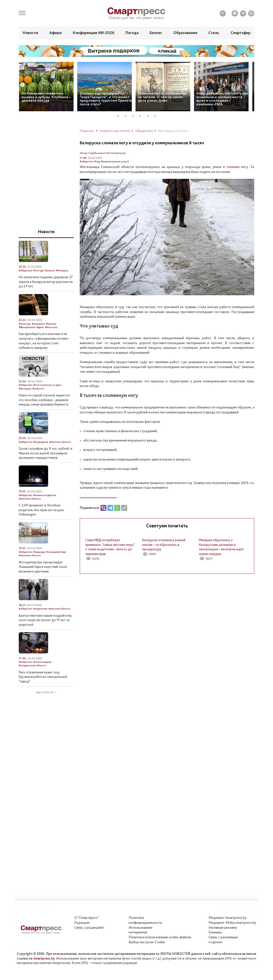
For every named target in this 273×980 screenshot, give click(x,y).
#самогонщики (42, 662)
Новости (30, 33)
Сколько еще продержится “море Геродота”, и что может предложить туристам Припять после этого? (106, 99)
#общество (87, 161)
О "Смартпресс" (87, 918)
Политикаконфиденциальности (145, 920)
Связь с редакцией (89, 927)
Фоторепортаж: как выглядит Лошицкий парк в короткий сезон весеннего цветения (43, 567)
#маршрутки (41, 442)
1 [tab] (120, 116)
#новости (38, 389)
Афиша (56, 33)
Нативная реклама (223, 927)
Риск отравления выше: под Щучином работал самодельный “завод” (43, 677)
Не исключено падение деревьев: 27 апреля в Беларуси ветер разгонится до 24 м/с (46, 282)
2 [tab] (127, 116)
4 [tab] (142, 116)
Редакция (82, 923)
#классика (51, 327)
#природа (39, 552)
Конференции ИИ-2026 (94, 33)
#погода (39, 270)
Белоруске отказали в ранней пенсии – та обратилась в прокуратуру (164, 545)
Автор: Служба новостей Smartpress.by (103, 153)
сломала (233, 167)
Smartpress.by (44, 958)
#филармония (27, 327)
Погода (132, 33)
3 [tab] (135, 116)
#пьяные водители (45, 495)
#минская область (60, 442)
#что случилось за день (47, 385)
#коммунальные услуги (115, 161)
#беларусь (62, 270)
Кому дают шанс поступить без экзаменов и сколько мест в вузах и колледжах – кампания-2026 (222, 99)
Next (250, 85)
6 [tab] (157, 116)
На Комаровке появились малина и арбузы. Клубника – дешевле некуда (46, 97)
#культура (25, 324)
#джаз (40, 327)
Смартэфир (240, 33)
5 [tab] (150, 116)
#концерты (38, 324)
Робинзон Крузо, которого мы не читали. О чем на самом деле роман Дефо (162, 97)
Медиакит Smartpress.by (228, 918)
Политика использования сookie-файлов (160, 937)
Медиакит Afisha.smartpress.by (232, 923)
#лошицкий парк (56, 552)
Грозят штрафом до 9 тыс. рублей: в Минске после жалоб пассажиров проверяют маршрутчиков (46, 453)
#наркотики (40, 609)
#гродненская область (32, 665)
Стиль (214, 33)
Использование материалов (141, 930)
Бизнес (156, 33)
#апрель (50, 270)
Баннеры (215, 932)
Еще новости (45, 692)
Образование (185, 33)
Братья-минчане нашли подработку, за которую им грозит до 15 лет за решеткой (46, 620)
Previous (22, 85)
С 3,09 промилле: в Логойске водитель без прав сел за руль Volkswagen (41, 510)
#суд (97, 161)
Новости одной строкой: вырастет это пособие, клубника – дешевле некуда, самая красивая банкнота (45, 400)
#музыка (51, 324)
